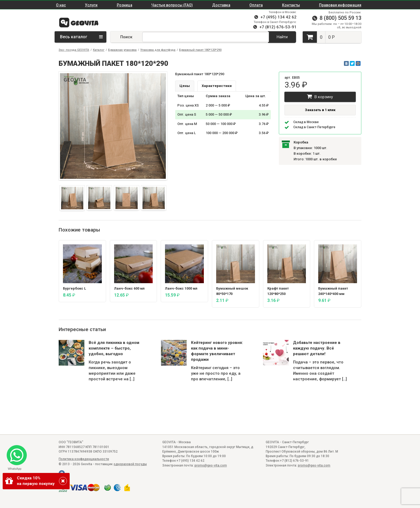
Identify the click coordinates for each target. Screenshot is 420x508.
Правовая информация (340, 5)
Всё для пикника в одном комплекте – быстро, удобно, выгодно (114, 348)
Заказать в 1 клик (320, 110)
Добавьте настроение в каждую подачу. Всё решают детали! (317, 348)
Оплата (256, 5)
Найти (282, 37)
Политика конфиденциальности (84, 459)
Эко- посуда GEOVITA (74, 50)
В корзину (320, 96)
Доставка (221, 5)
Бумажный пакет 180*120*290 (200, 50)
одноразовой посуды (130, 464)
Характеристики (217, 86)
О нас (61, 5)
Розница (125, 5)
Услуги (91, 5)
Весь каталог (81, 37)
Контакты (291, 5)
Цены (185, 86)
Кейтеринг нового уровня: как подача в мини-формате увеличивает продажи (217, 351)
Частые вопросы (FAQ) (172, 5)
